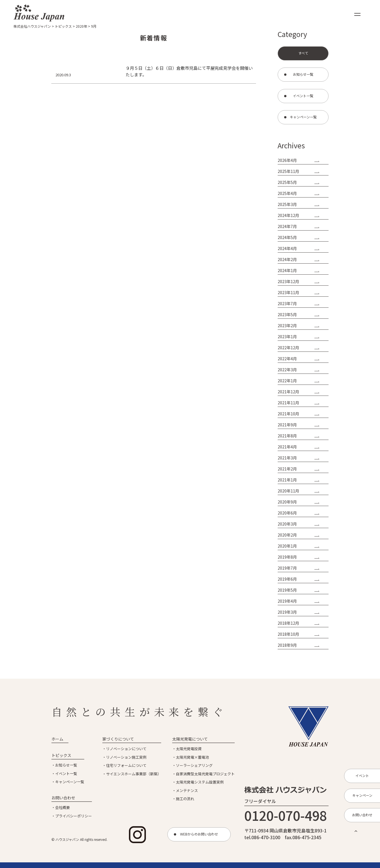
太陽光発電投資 (189, 749)
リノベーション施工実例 (126, 757)
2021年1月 (287, 480)
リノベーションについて (126, 749)
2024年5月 (287, 237)
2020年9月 (287, 502)
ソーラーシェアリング (194, 765)
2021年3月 (287, 458)
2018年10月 (288, 634)
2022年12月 (288, 348)
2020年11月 (288, 491)
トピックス (61, 755)
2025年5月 (287, 182)
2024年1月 (287, 270)
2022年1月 (287, 381)
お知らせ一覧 (66, 765)
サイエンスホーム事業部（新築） (134, 774)
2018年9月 (287, 645)
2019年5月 (287, 590)
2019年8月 (287, 557)
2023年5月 (287, 314)
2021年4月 (287, 447)
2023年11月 (288, 292)
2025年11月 (288, 171)
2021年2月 (287, 469)
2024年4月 (287, 248)
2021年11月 (288, 403)
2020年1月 (287, 546)
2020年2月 (287, 535)
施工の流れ (185, 799)
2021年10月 (288, 414)
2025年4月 (287, 193)
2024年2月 (287, 259)
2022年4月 (287, 359)
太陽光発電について (190, 739)
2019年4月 (287, 601)
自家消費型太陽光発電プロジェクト (205, 774)
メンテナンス (187, 790)
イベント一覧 (66, 773)
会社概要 (62, 807)
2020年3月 (287, 524)
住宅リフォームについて (126, 765)
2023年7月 (287, 303)
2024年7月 (287, 226)
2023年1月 (287, 337)
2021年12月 (288, 392)
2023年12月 (288, 281)
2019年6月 (287, 579)
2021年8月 (287, 436)
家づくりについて (118, 739)
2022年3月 (287, 370)
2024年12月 (288, 215)
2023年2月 (287, 325)
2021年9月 (287, 425)
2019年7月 (287, 568)
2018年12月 (288, 623)
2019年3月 (287, 612)
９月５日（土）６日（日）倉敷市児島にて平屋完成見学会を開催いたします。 (189, 71)
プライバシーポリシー (74, 816)
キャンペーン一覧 (70, 782)
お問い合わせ (63, 798)
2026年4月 (287, 160)
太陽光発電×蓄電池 (192, 757)
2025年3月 (287, 204)
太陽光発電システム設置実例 (200, 782)
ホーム (57, 739)
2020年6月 (287, 513)
